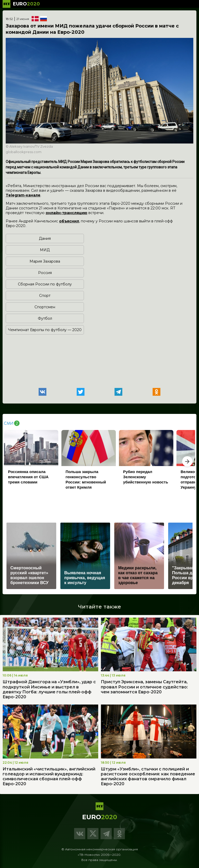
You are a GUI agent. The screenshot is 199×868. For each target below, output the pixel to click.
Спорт (45, 296)
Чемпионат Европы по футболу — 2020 (45, 330)
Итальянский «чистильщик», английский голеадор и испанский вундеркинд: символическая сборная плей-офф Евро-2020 (49, 777)
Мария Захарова (45, 261)
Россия (45, 273)
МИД (45, 250)
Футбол (45, 318)
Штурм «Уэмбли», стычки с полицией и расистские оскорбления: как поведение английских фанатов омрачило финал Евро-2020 (148, 777)
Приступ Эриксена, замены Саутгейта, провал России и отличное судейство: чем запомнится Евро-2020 (144, 687)
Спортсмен (45, 307)
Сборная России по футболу (45, 284)
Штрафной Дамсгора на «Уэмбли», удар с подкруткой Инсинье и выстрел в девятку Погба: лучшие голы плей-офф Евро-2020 (49, 689)
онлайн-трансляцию (66, 213)
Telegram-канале (23, 195)
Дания (45, 238)
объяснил (69, 221)
